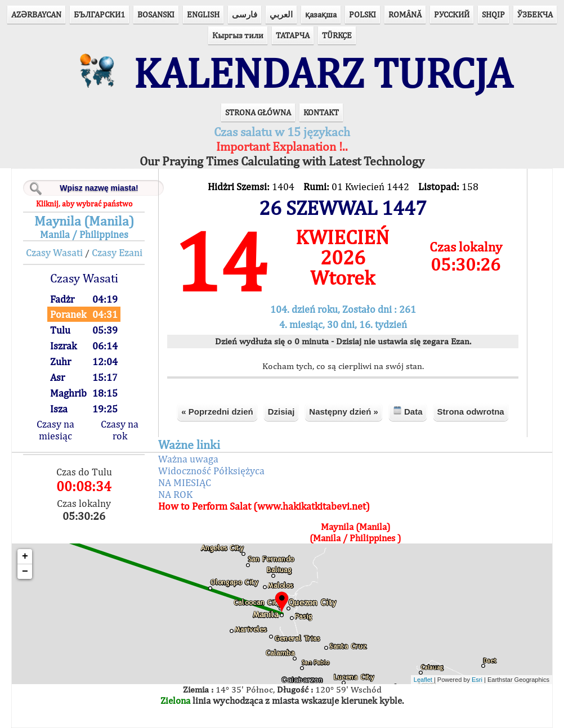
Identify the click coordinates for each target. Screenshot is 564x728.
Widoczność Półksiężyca (211, 471)
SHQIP (493, 14)
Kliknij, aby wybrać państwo (84, 204)
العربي (281, 14)
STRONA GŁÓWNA (258, 112)
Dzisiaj (281, 412)
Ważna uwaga (188, 459)
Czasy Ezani (117, 252)
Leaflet (423, 680)
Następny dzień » (344, 412)
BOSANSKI (156, 14)
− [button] (25, 572)
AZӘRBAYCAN (36, 14)
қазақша (321, 14)
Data (408, 411)
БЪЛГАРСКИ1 (99, 14)
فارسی (245, 14)
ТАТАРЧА (293, 35)
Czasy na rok (120, 430)
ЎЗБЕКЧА (535, 14)
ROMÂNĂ (405, 14)
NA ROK (175, 494)
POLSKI (362, 14)
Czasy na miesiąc (55, 430)
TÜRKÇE (337, 35)
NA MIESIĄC (185, 482)
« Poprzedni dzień (217, 412)
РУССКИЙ (452, 14)
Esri (477, 680)
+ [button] (25, 556)
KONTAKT (321, 112)
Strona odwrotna (471, 412)
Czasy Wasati (54, 252)
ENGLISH (203, 14)
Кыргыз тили (238, 35)
